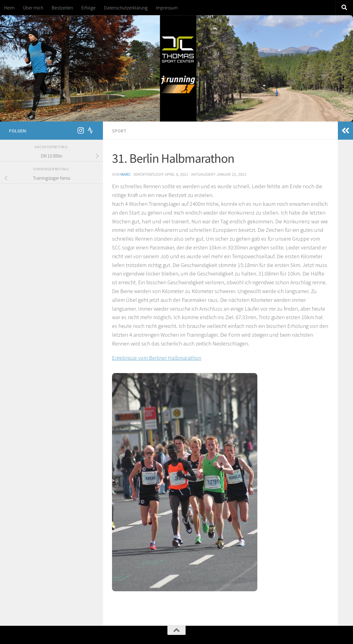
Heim (9, 8)
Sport (119, 131)
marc (126, 174)
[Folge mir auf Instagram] (81, 130)
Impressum (167, 8)
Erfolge (89, 8)
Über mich (33, 8)
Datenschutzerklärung (126, 8)
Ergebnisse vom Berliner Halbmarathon (157, 358)
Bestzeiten (62, 8)
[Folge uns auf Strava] (90, 130)
